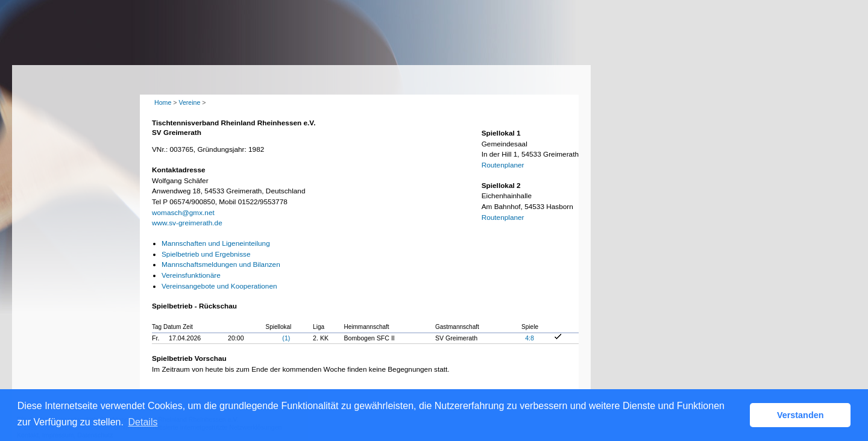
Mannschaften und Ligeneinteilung (216, 243)
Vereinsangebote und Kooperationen (219, 286)
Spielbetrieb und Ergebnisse (206, 254)
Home (163, 102)
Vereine (189, 102)
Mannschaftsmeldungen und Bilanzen (221, 264)
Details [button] (143, 422)
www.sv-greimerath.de (187, 223)
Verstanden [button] (800, 415)
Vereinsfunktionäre (191, 275)
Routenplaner (503, 165)
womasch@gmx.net (183, 213)
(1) (286, 338)
